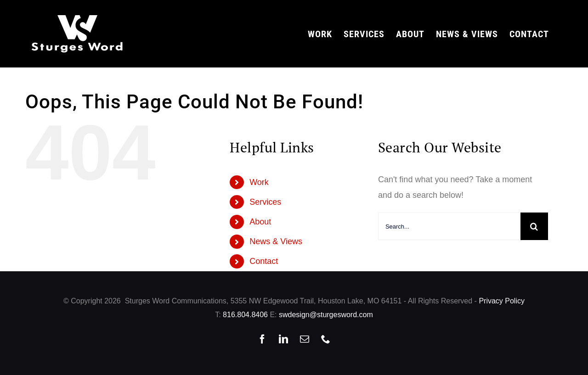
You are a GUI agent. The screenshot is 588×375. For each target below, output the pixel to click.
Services (265, 202)
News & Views (276, 241)
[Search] (534, 226)
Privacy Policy (502, 301)
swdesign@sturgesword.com (326, 315)
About (260, 222)
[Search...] (449, 226)
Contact (264, 261)
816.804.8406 (245, 315)
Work (259, 182)
